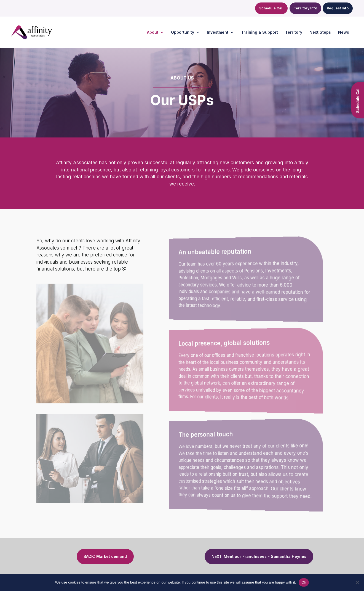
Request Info (338, 8)
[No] (357, 582)
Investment (218, 32)
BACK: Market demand (105, 556)
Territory (294, 32)
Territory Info (305, 8)
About (153, 32)
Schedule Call (271, 8)
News (344, 32)
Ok (304, 582)
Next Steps (320, 32)
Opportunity (183, 32)
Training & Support (259, 32)
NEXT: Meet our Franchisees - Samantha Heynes (259, 556)
